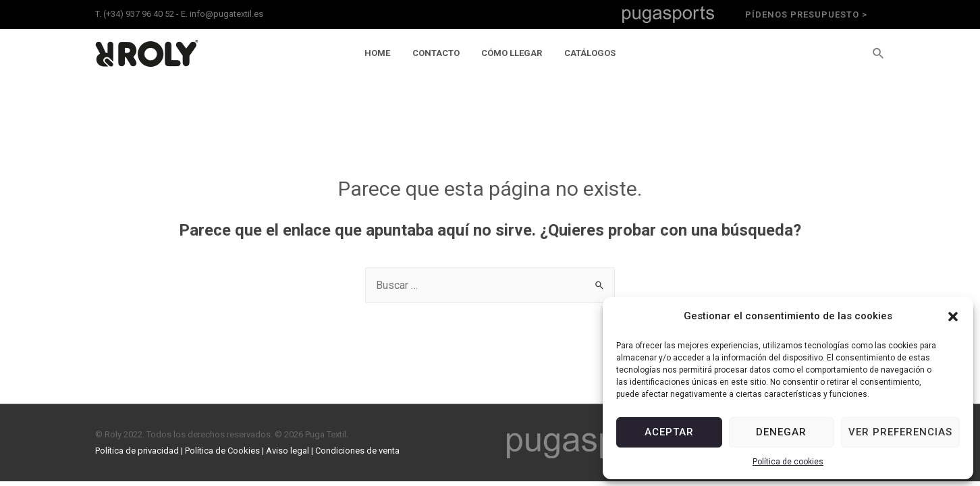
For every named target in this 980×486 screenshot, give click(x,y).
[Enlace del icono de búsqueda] (879, 54)
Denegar (781, 432)
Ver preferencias (900, 432)
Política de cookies (788, 462)
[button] (953, 317)
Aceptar (669, 432)
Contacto (438, 53)
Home (384, 53)
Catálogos (583, 53)
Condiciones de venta (357, 451)
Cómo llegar (510, 53)
